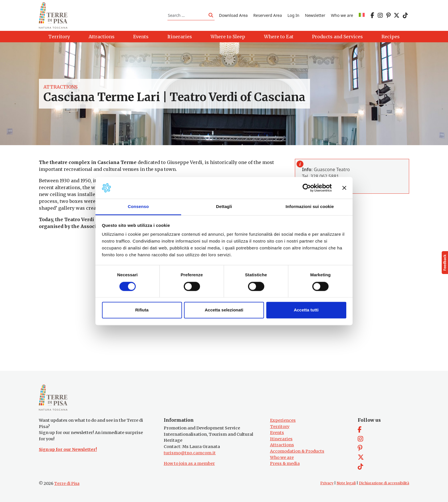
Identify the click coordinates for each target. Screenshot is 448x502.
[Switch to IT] (362, 15)
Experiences (283, 420)
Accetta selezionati (224, 310)
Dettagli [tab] (224, 207)
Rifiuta (142, 310)
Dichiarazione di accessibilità (384, 483)
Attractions (60, 87)
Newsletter (315, 15)
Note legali (346, 483)
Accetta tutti (306, 310)
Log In (293, 15)
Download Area (233, 15)
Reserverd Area (268, 15)
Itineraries (281, 439)
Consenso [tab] (138, 207)
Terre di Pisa (67, 483)
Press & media (285, 463)
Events (277, 433)
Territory (280, 427)
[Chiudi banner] (344, 188)
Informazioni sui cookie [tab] (310, 207)
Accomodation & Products (297, 451)
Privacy (327, 483)
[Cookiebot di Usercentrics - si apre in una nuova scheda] (307, 188)
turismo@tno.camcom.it (190, 453)
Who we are (342, 15)
